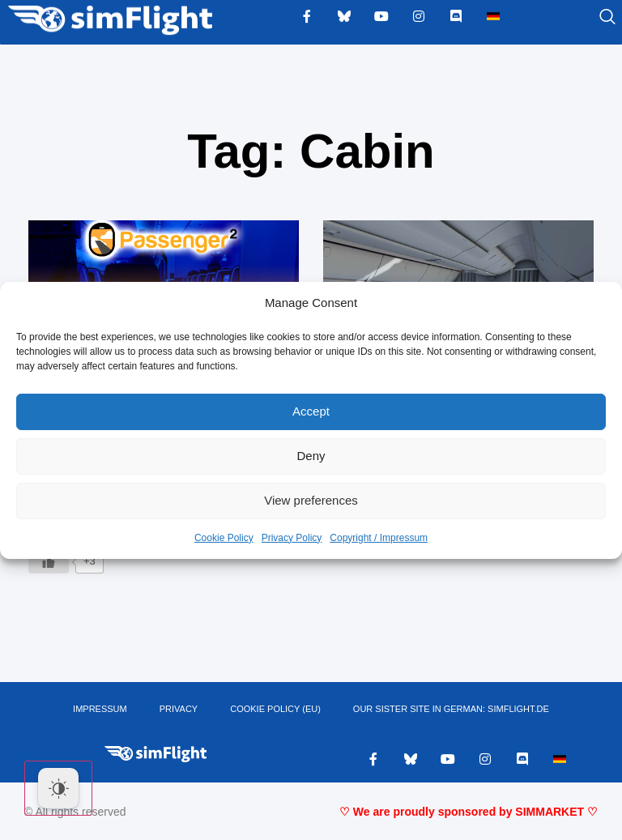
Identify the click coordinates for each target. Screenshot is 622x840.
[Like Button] (49, 561)
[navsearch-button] (587, 18)
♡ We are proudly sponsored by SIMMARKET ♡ (469, 812)
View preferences (311, 500)
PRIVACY (179, 709)
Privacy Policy (292, 538)
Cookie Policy (224, 538)
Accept (311, 411)
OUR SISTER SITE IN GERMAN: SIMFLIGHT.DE (451, 709)
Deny (311, 456)
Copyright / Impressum (379, 538)
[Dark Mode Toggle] (58, 788)
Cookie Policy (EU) (275, 709)
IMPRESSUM (100, 709)
